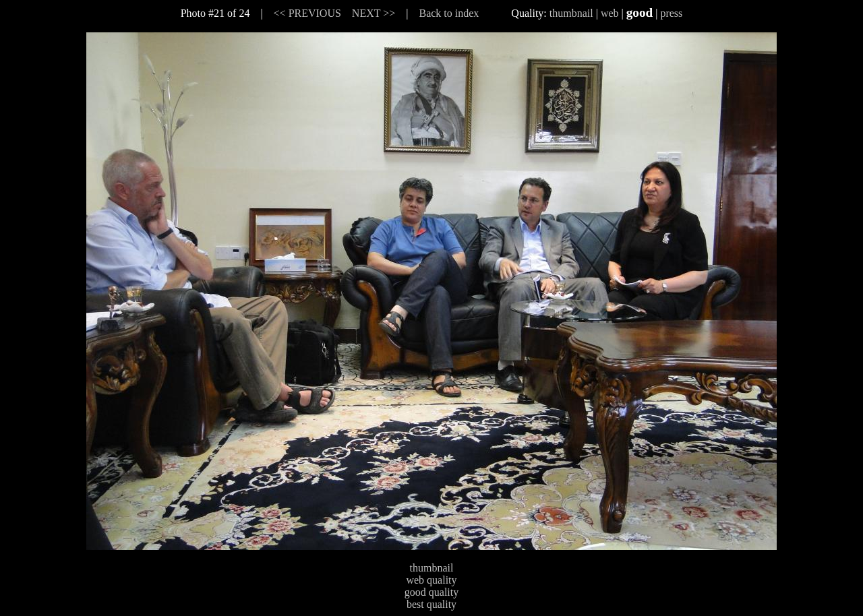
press (671, 13)
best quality (431, 604)
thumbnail (571, 13)
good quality (431, 592)
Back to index (449, 13)
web (610, 13)
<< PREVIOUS (307, 13)
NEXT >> (374, 13)
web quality (431, 580)
